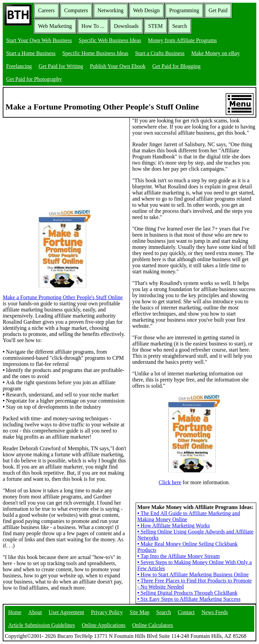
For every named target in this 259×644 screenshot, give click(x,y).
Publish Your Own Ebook (118, 66)
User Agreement (66, 612)
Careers (46, 10)
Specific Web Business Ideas (110, 40)
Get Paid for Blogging (176, 66)
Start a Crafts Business (160, 53)
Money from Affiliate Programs (182, 40)
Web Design (146, 10)
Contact (186, 612)
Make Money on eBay (216, 53)
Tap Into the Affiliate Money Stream (178, 556)
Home (15, 612)
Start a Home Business (31, 53)
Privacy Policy (107, 612)
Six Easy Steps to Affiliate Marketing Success (189, 599)
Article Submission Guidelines (41, 625)
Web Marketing (55, 26)
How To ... (93, 26)
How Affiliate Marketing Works (174, 526)
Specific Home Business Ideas (95, 53)
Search (180, 26)
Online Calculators (153, 625)
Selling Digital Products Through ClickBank (187, 593)
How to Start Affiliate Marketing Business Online (193, 574)
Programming (184, 10)
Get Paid (218, 10)
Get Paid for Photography (34, 79)
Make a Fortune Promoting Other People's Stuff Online (63, 297)
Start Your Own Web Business (39, 40)
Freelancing (19, 66)
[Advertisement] (54, 160)
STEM (156, 26)
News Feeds (215, 612)
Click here (170, 482)
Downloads (126, 26)
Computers (76, 10)
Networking (110, 10)
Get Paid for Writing (61, 66)
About (35, 612)
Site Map (139, 612)
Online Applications (103, 625)
